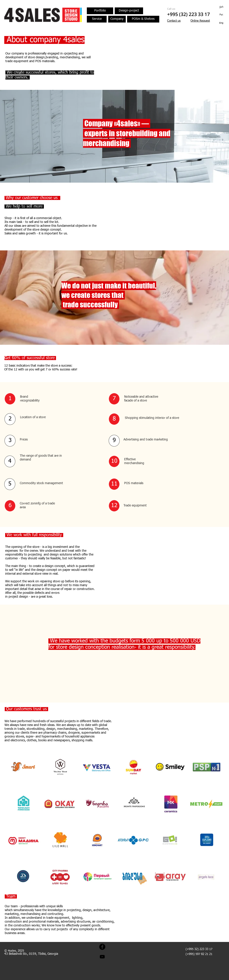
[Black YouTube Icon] (102, 957)
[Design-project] (129, 11)
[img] (23, 766)
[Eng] (221, 23)
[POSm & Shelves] (143, 19)
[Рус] (221, 15)
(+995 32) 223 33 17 (199, 949)
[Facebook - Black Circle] (102, 947)
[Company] (117, 19)
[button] (200, 21)
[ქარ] (221, 7)
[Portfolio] (100, 11)
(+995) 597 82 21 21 (199, 954)
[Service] (97, 19)
